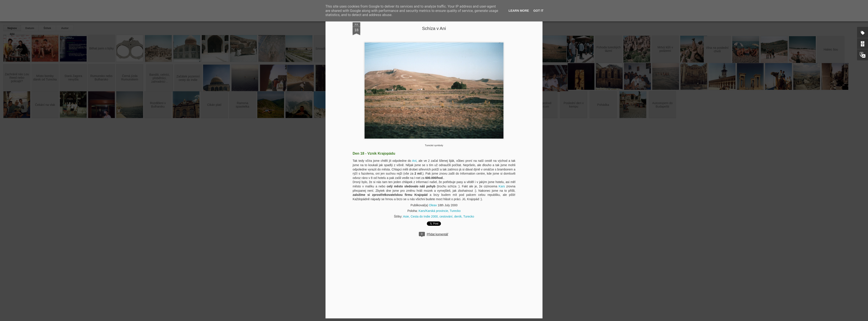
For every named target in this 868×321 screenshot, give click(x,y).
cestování (446, 216)
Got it (538, 11)
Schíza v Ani (434, 28)
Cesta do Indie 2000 (424, 216)
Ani (414, 161)
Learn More (519, 11)
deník (458, 216)
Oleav (433, 205)
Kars (502, 186)
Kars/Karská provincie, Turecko (440, 211)
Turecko (469, 216)
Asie (406, 216)
